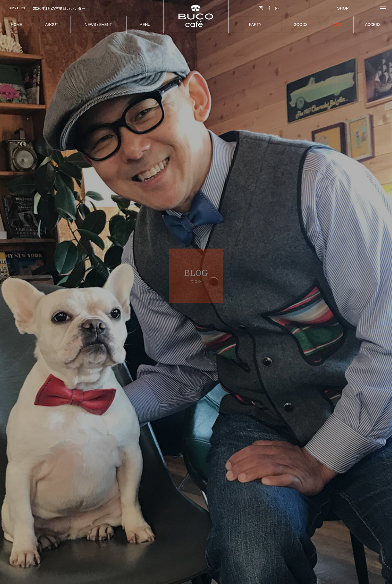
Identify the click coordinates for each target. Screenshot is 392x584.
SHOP (341, 8)
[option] (82, 8)
